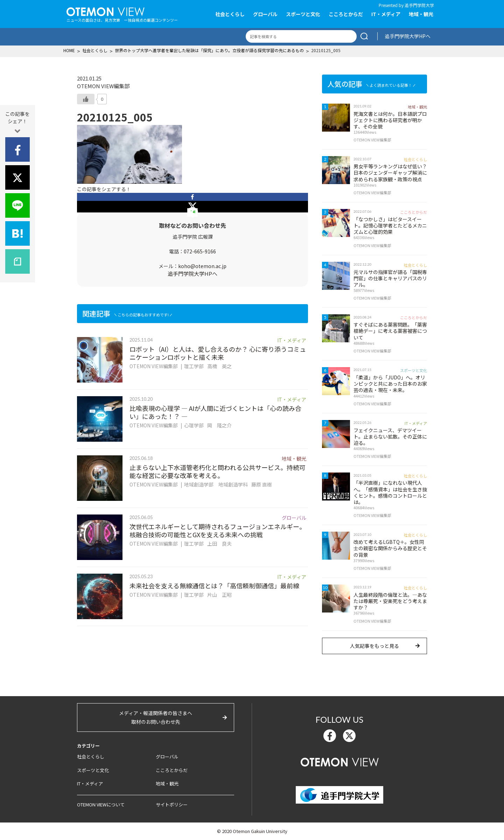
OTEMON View (340, 761)
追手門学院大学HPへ (408, 36)
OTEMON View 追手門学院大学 (106, 11)
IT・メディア (386, 14)
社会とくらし (230, 14)
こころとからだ (346, 14)
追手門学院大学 (419, 5)
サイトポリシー (172, 804)
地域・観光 (421, 14)
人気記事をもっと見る (374, 646)
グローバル (265, 14)
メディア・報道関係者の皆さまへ (156, 718)
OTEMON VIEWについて (101, 804)
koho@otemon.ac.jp (202, 266)
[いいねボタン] (86, 99)
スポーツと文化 (303, 14)
